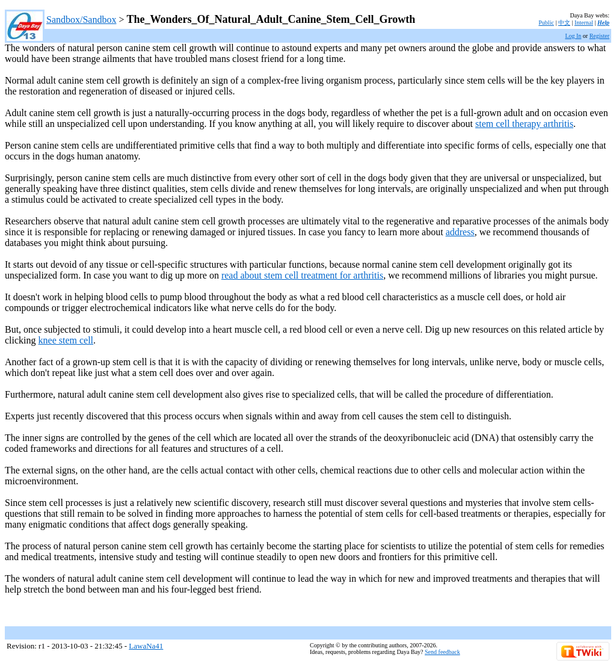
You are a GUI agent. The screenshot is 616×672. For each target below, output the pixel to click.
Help (603, 23)
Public (546, 23)
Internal (584, 23)
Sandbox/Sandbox (81, 20)
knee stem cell (66, 340)
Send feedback (442, 652)
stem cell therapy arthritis (524, 124)
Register (599, 36)
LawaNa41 (146, 646)
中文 (564, 23)
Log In (573, 36)
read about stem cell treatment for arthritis (302, 275)
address (460, 232)
